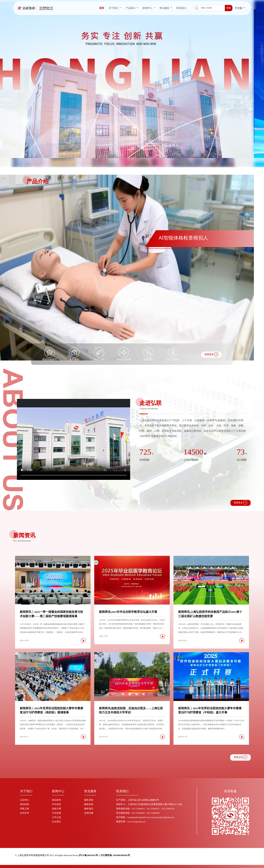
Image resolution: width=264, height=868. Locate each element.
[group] (132, 268)
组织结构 (25, 804)
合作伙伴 (25, 813)
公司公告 (57, 817)
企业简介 (25, 800)
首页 (102, 8)
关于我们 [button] (114, 8)
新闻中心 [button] (148, 8)
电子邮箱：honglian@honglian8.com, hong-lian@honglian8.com (145, 817)
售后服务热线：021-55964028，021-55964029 (138, 813)
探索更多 (212, 354)
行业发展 (57, 813)
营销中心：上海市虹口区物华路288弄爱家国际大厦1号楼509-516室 (149, 804)
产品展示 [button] (131, 8)
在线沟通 (89, 813)
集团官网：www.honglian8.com (131, 822)
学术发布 (57, 804)
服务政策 (89, 804)
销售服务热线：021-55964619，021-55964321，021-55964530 (145, 809)
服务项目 (89, 809)
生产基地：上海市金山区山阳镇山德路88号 (138, 800)
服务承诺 (89, 800)
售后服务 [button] (165, 8)
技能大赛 (57, 809)
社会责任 (57, 822)
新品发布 (57, 800)
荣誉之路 (25, 809)
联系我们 (181, 8)
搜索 (229, 8)
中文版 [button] (239, 8)
